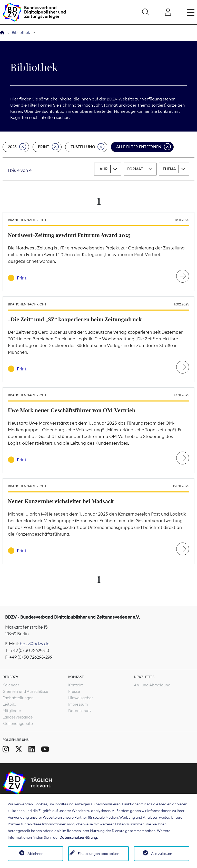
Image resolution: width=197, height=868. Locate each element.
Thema (169, 169)
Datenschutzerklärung (78, 837)
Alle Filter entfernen (144, 147)
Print (48, 147)
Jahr (103, 169)
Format (135, 169)
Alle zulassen (162, 854)
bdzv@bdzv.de (35, 644)
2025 (17, 147)
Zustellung (87, 147)
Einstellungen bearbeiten (98, 854)
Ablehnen (35, 854)
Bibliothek (21, 32)
